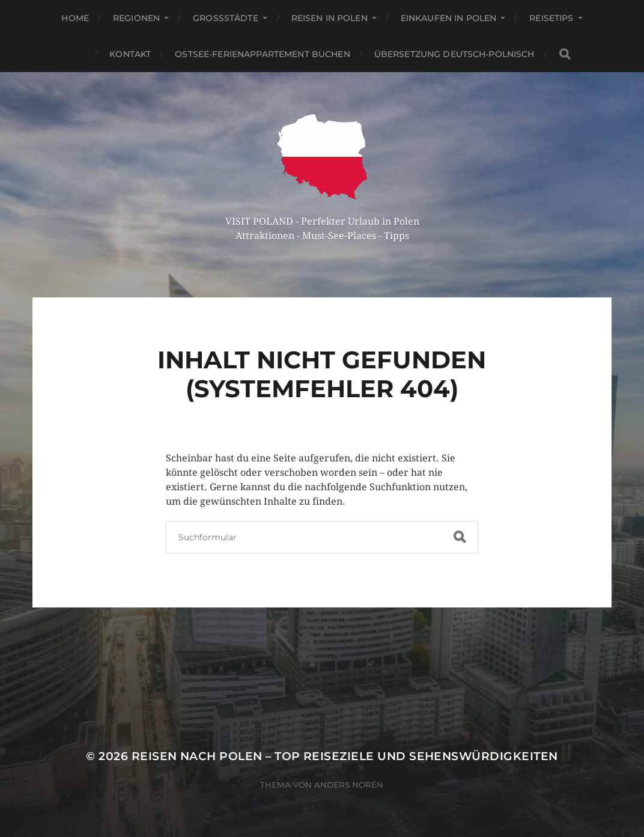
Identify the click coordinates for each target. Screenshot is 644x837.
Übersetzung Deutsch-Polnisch (454, 54)
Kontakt (130, 54)
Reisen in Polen (330, 18)
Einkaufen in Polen (449, 18)
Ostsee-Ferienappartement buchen (262, 54)
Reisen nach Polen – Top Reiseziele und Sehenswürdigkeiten (345, 756)
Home (75, 18)
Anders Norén (349, 785)
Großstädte (226, 18)
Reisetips (551, 18)
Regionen (136, 18)
